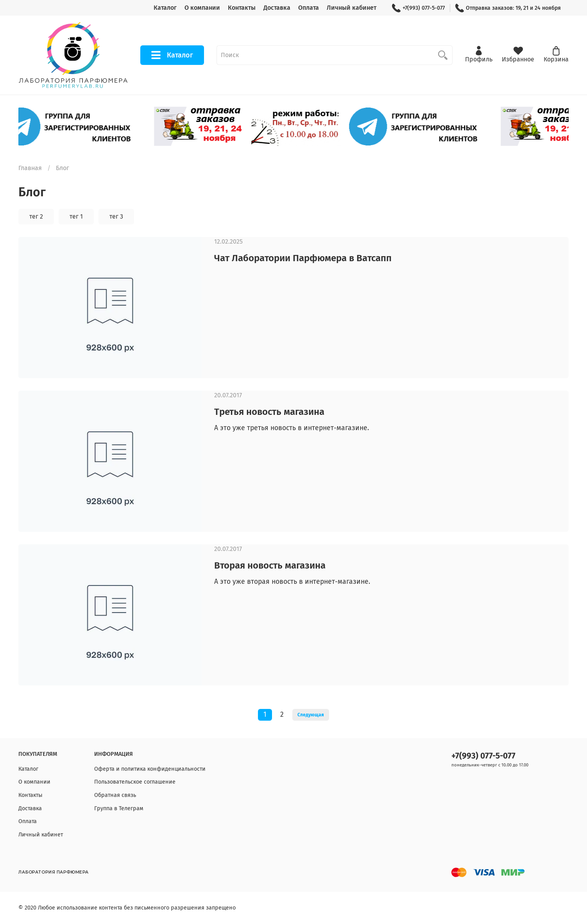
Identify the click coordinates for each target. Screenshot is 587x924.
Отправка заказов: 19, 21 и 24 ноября (508, 8)
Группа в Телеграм (119, 808)
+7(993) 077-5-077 (418, 8)
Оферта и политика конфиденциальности (150, 769)
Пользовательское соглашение (135, 782)
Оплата (309, 8)
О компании (202, 8)
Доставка (277, 8)
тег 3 (116, 216)
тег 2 (36, 216)
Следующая (311, 715)
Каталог (165, 8)
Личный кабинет (352, 8)
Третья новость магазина (269, 412)
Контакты (242, 8)
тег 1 (76, 216)
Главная (30, 168)
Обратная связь (115, 795)
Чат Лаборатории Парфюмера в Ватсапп (303, 258)
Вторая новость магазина (270, 565)
